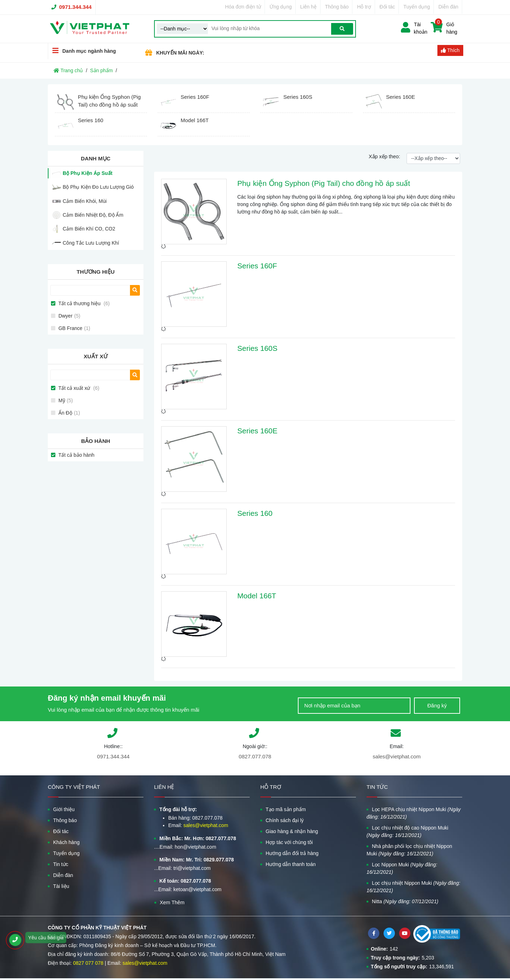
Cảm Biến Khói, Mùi (85, 201)
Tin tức (61, 864)
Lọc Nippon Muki (402, 868)
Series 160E (257, 431)
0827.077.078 (255, 756)
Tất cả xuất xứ (78, 388)
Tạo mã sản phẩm (286, 809)
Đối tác (387, 7)
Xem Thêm (172, 902)
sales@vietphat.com (396, 756)
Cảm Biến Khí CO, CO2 (89, 229)
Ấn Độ (69, 413)
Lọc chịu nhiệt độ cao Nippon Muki (407, 831)
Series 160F (257, 266)
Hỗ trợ (364, 7)
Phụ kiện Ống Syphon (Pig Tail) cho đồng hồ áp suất (324, 183)
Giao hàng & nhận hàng (292, 831)
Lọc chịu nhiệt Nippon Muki (413, 887)
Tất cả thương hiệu (83, 303)
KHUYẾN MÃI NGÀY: (180, 53)
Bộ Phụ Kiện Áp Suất (87, 173)
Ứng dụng (281, 7)
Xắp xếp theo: (384, 156)
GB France (74, 328)
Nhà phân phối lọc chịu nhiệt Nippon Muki (409, 850)
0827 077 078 (88, 963)
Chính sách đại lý (285, 820)
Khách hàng (66, 842)
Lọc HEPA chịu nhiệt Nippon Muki (414, 813)
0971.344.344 (75, 7)
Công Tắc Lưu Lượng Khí (91, 243)
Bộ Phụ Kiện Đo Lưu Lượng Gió (98, 187)
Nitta (405, 901)
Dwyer (69, 316)
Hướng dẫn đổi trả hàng (292, 853)
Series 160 (255, 513)
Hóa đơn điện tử (243, 7)
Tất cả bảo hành (76, 455)
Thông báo (337, 7)
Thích (450, 50)
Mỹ (65, 400)
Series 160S (257, 348)
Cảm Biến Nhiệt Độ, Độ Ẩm (93, 215)
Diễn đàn (448, 7)
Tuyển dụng (417, 7)
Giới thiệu (64, 809)
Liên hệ (308, 7)
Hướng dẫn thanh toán (291, 864)
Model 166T (257, 596)
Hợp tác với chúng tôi (289, 842)
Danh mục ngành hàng (82, 51)
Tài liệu (61, 886)
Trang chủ (68, 70)
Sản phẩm (101, 70)
